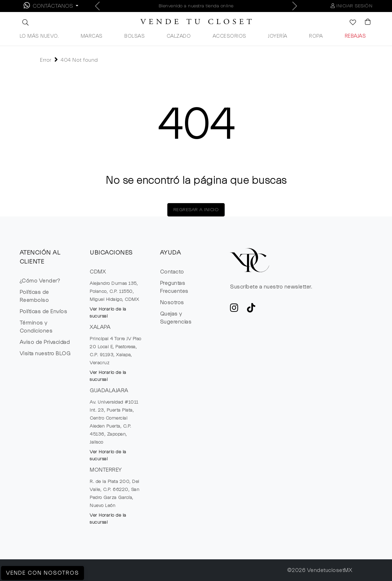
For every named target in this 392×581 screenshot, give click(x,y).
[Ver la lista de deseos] (349, 23)
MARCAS (92, 36)
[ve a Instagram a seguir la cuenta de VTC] (234, 310)
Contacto (172, 272)
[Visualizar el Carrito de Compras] (365, 22)
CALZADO (179, 36)
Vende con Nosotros (42, 573)
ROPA (316, 36)
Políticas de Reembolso (34, 296)
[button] (25, 22)
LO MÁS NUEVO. (39, 36)
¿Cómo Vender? (40, 281)
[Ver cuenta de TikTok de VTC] (251, 310)
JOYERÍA (278, 36)
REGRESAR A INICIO (196, 210)
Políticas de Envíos (43, 312)
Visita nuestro (45, 354)
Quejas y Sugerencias (176, 318)
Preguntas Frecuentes (174, 287)
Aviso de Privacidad (45, 342)
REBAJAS (355, 36)
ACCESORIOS (229, 36)
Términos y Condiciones (36, 327)
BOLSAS (134, 36)
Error (46, 60)
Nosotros (172, 303)
